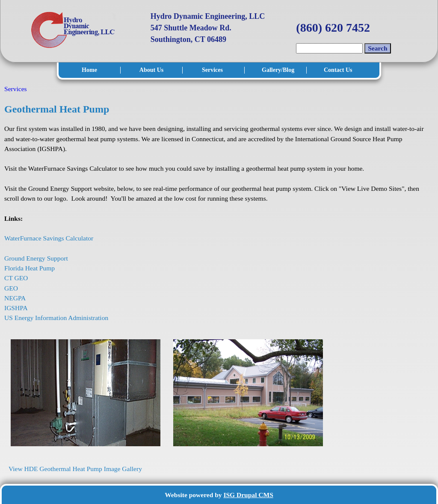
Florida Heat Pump (30, 268)
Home (89, 70)
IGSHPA (17, 308)
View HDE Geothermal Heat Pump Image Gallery (75, 469)
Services (212, 70)
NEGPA (16, 298)
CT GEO (17, 278)
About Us (151, 70)
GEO (12, 288)
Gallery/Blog (278, 70)
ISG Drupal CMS (248, 495)
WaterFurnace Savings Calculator (49, 238)
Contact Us (338, 70)
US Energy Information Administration (57, 318)
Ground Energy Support (37, 258)
